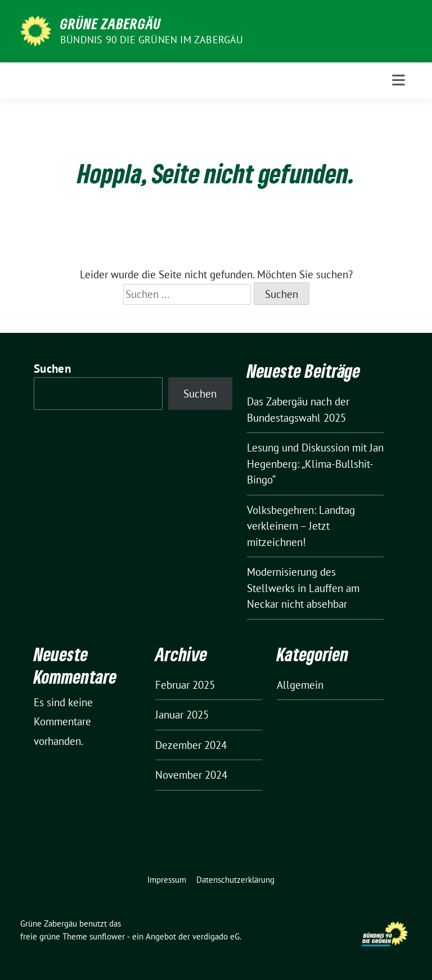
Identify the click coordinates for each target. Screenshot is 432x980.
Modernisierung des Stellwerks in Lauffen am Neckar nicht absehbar (303, 588)
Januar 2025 (182, 715)
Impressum (167, 880)
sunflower (107, 936)
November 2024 (191, 775)
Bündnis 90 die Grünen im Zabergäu (152, 40)
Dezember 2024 (191, 745)
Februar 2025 (185, 685)
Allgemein (300, 685)
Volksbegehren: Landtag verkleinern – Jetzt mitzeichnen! (301, 526)
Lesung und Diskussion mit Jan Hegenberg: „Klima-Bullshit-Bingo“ (315, 464)
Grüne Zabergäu (111, 24)
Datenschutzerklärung (235, 880)
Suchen (52, 369)
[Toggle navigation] (399, 80)
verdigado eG (216, 936)
